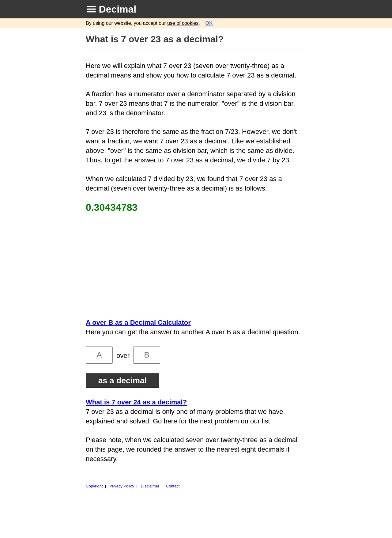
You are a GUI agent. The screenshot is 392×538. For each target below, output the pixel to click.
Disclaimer (150, 486)
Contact (173, 486)
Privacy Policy (122, 486)
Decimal (118, 9)
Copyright (94, 486)
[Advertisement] (195, 266)
